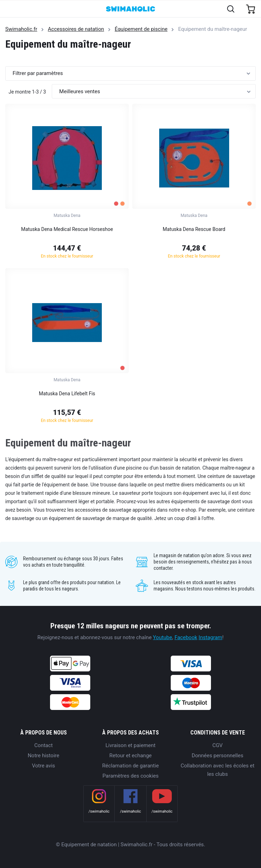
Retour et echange (130, 756)
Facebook (186, 637)
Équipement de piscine (141, 29)
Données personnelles (218, 756)
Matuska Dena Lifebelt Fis (67, 394)
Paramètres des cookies (131, 776)
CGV (218, 745)
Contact (43, 745)
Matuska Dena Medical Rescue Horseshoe (67, 229)
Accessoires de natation (76, 29)
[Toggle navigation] (9, 9)
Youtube (163, 637)
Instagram (211, 637)
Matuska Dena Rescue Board (194, 229)
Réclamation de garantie (130, 766)
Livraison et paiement (131, 745)
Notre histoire (43, 756)
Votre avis (43, 766)
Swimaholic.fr (21, 29)
